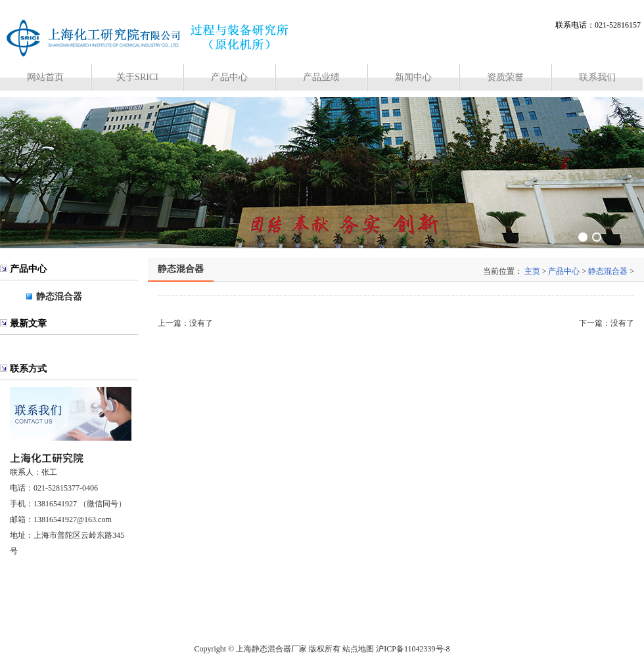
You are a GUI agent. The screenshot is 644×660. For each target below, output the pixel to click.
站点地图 (358, 649)
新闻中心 (413, 77)
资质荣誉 (505, 77)
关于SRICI (137, 77)
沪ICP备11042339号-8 (413, 649)
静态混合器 (59, 297)
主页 (532, 271)
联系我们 (597, 77)
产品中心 (229, 77)
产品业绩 (321, 77)
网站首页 (45, 77)
